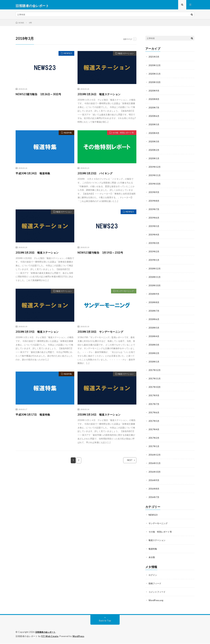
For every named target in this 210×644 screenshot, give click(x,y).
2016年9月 (154, 481)
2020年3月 (154, 143)
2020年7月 (154, 109)
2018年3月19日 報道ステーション (40, 334)
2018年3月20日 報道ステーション (40, 254)
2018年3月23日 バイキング (97, 175)
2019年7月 (154, 211)
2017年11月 (155, 380)
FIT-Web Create (50, 637)
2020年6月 (154, 118)
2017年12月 (155, 371)
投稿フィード (155, 584)
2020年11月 (155, 75)
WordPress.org (156, 601)
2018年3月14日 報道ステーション (102, 416)
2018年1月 (154, 363)
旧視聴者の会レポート (46, 633)
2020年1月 (154, 160)
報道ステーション (125, 56)
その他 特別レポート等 (121, 135)
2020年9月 (154, 92)
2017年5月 (154, 422)
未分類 (152, 558)
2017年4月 (154, 430)
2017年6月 (154, 413)
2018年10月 (155, 287)
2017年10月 (155, 388)
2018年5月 (154, 329)
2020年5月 (154, 126)
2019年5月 (154, 228)
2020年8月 (154, 101)
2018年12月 (155, 270)
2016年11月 (155, 464)
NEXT (127, 462)
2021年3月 (154, 59)
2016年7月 (154, 498)
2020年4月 (154, 135)
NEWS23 (67, 56)
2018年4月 (154, 337)
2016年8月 (154, 489)
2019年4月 (154, 236)
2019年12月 (155, 168)
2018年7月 (154, 312)
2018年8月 (154, 304)
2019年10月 (155, 185)
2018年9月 (154, 295)
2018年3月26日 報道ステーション (102, 96)
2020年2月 (154, 151)
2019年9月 (154, 194)
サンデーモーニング (124, 293)
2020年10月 (155, 84)
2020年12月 (155, 67)
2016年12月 (155, 456)
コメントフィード (158, 592)
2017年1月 (154, 447)
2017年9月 (154, 396)
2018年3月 (154, 346)
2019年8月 (154, 202)
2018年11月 (155, 278)
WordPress (79, 637)
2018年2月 (154, 354)
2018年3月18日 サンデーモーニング (103, 334)
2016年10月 (155, 473)
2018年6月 (154, 320)
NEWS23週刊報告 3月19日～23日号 (103, 254)
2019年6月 (154, 219)
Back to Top (105, 621)
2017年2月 (154, 439)
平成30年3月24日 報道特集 (35, 175)
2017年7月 (154, 405)
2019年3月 (154, 244)
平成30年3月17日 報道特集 (35, 416)
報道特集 (67, 135)
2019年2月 (154, 253)
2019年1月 (154, 261)
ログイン (153, 576)
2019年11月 (155, 177)
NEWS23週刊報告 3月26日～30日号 (41, 96)
